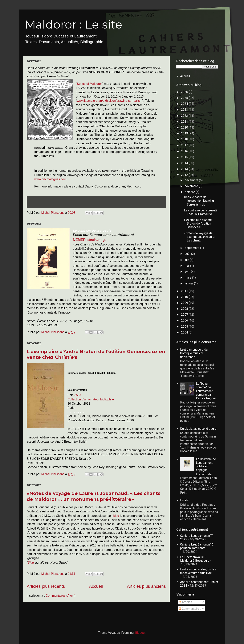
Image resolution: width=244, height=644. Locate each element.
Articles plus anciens (146, 586)
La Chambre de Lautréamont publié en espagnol (206, 465)
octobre (190, 192)
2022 (185, 116)
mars (188, 278)
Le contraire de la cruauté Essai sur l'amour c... (201, 212)
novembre (192, 186)
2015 (185, 157)
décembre (192, 180)
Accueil (96, 586)
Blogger (140, 633)
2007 (185, 315)
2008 (185, 309)
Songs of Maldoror (89, 84)
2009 (185, 303)
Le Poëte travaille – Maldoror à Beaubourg (195, 559)
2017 (185, 145)
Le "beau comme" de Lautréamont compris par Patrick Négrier (206, 391)
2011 (185, 291)
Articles (185, 602)
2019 (185, 133)
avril (188, 272)
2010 (185, 297)
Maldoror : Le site (73, 24)
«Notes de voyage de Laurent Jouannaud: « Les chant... (199, 237)
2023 (185, 110)
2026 (185, 92)
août (188, 254)
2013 (185, 169)
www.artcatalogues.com (50, 179)
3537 (78, 395)
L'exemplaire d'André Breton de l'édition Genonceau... (198, 224)
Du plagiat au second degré (198, 429)
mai (187, 266)
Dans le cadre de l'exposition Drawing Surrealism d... (199, 201)
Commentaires (190, 609)
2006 (185, 320)
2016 (185, 151)
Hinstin (185, 500)
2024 (185, 104)
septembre (192, 248)
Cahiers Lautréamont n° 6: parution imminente (197, 546)
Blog (31, 563)
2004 (185, 332)
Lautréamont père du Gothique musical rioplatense (194, 353)
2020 (185, 127)
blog (117, 516)
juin (187, 260)
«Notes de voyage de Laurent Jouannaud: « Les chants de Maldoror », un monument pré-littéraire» (94, 496)
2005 (185, 327)
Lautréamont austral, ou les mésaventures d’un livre (198, 571)
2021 (185, 122)
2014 (185, 163)
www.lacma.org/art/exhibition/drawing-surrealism (110, 101)
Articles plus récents (46, 586)
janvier (189, 283)
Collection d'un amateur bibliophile (91, 399)
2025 (185, 98)
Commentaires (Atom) (61, 596)
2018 (185, 139)
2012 (185, 175)
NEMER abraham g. (89, 240)
